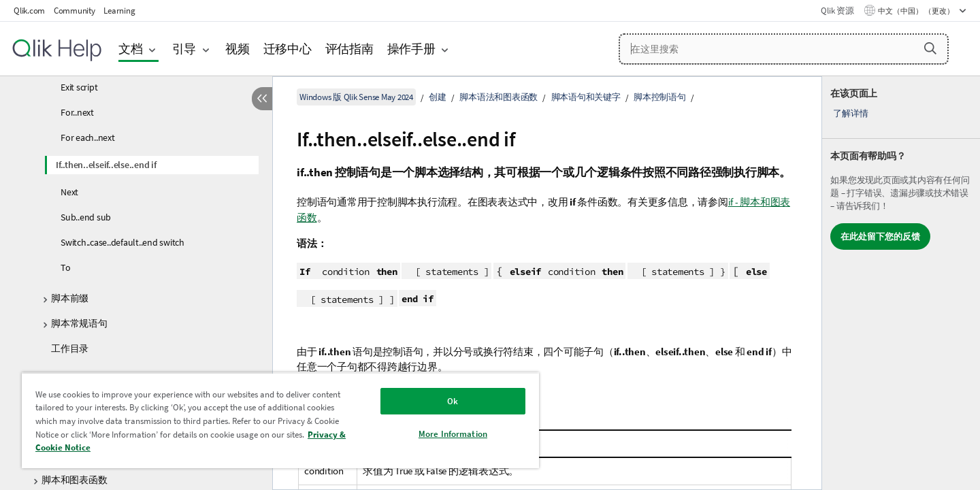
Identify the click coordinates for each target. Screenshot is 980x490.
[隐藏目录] (262, 99)
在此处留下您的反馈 (880, 236)
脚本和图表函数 (74, 480)
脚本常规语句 (79, 323)
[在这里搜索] (784, 49)
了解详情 (850, 113)
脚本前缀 (70, 298)
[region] (280, 420)
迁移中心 (288, 49)
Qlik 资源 (837, 11)
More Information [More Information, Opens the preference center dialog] (453, 434)
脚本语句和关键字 (586, 97)
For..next (77, 112)
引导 (184, 49)
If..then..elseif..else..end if (106, 165)
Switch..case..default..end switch (122, 242)
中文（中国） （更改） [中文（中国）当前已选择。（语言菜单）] (917, 11)
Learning (119, 11)
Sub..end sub (86, 217)
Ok (453, 401)
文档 (131, 49)
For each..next (88, 137)
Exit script (79, 87)
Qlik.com (29, 11)
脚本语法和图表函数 (499, 97)
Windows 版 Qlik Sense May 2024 (356, 97)
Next (69, 192)
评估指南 (349, 49)
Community (75, 11)
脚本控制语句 (660, 97)
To (66, 267)
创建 (438, 97)
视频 (238, 49)
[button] (930, 48)
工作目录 (70, 348)
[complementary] (901, 283)
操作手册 (411, 49)
